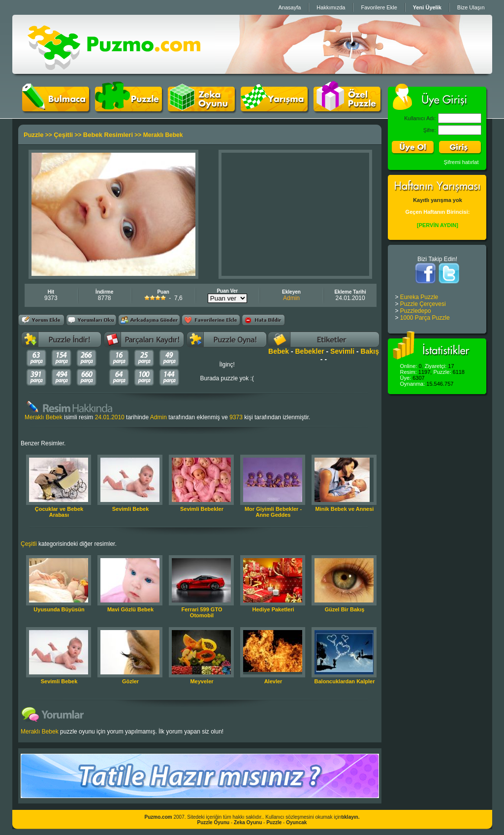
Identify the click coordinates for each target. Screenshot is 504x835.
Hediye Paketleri (273, 609)
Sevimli (342, 351)
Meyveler (202, 681)
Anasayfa (289, 7)
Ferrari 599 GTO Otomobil (202, 612)
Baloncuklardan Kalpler (345, 681)
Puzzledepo (416, 311)
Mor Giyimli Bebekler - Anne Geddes (273, 512)
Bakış (370, 351)
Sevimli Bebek (131, 509)
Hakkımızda (331, 7)
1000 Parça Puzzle (425, 318)
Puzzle (33, 135)
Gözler (130, 681)
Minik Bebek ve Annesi (345, 509)
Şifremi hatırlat (461, 162)
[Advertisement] (295, 214)
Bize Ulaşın (471, 7)
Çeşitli (63, 135)
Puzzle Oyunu (214, 822)
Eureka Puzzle (419, 297)
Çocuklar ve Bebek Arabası (59, 512)
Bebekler (310, 351)
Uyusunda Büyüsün (59, 609)
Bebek (279, 351)
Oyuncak (296, 822)
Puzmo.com (158, 817)
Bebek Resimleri (108, 135)
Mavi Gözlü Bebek (130, 609)
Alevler (273, 681)
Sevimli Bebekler (202, 509)
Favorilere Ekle (379, 7)
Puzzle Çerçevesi (423, 304)
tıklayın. (350, 817)
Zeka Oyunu (248, 822)
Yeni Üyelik (427, 7)
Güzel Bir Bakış (345, 609)
